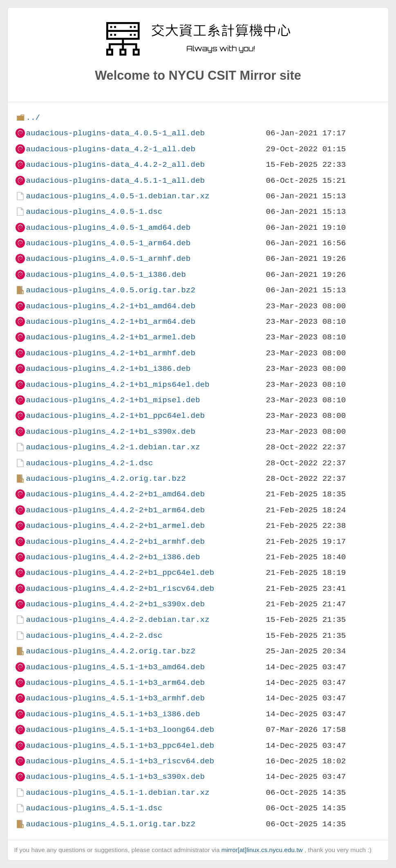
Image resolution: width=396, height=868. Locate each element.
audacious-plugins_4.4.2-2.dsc (94, 636)
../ (33, 118)
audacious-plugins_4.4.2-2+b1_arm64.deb (115, 510)
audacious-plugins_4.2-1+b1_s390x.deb (110, 432)
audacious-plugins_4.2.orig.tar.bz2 (106, 479)
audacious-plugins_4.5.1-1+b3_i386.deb (113, 714)
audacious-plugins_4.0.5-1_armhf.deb (108, 259)
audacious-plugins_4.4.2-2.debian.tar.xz (117, 620)
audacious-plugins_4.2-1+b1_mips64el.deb (117, 385)
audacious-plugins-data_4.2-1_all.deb (110, 149)
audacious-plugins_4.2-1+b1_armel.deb (110, 337)
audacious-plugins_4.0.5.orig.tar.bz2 (110, 290)
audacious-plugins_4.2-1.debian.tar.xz (113, 447)
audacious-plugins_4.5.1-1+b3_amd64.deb (115, 667)
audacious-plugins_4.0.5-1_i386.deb (106, 275)
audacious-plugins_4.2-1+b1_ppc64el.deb (115, 416)
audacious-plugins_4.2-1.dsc (89, 463)
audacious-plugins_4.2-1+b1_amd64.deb (110, 306)
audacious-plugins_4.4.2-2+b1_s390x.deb (115, 604)
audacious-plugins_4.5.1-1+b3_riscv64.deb (120, 761)
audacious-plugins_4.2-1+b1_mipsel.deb (113, 400)
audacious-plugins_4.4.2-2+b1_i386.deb (113, 557)
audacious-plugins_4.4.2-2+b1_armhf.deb (115, 542)
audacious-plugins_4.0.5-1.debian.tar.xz (117, 196)
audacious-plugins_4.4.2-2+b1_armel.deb (115, 526)
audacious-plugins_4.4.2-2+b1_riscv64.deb (120, 589)
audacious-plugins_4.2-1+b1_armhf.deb (110, 353)
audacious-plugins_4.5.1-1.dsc (94, 808)
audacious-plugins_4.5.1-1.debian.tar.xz (117, 793)
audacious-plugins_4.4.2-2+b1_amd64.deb (115, 494)
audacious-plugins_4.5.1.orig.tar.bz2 (110, 824)
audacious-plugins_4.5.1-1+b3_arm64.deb (115, 683)
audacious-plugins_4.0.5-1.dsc (94, 212)
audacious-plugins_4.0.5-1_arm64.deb (108, 243)
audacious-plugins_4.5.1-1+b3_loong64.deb (120, 730)
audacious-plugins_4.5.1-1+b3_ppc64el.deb (120, 746)
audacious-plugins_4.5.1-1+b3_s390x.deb (115, 777)
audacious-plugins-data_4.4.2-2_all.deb (115, 165)
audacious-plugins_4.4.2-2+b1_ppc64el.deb (120, 573)
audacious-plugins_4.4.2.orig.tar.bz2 (110, 651)
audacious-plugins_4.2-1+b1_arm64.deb (110, 322)
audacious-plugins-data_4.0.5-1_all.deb (115, 133)
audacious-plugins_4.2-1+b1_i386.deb (108, 369)
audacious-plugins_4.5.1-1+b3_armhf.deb (115, 698)
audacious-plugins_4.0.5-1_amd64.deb (108, 228)
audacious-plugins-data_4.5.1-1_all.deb (115, 181)
